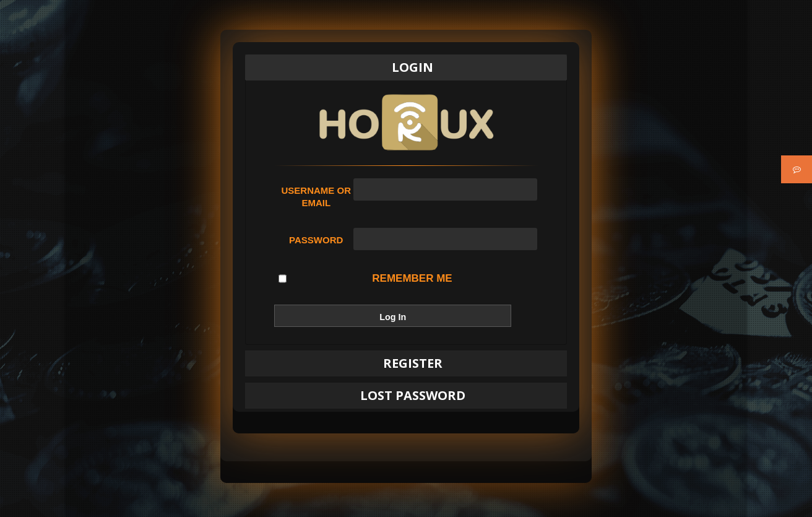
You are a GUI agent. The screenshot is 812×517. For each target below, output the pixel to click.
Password (316, 240)
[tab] (406, 67)
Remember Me (365, 279)
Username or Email (316, 197)
